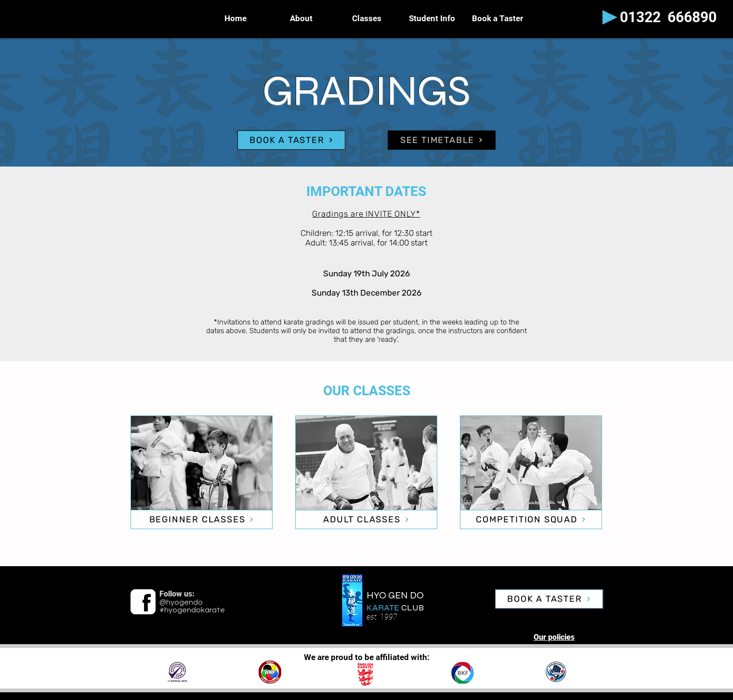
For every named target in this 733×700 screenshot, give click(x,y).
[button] (432, 19)
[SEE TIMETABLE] (442, 140)
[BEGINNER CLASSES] (202, 519)
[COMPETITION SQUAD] (531, 519)
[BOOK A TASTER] (291, 140)
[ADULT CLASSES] (366, 519)
